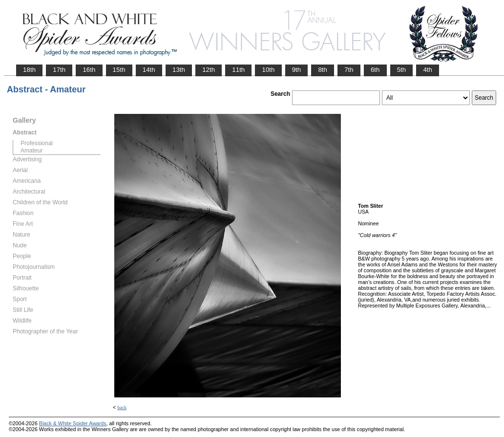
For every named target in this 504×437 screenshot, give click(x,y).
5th (402, 70)
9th (297, 70)
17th (59, 70)
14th (149, 70)
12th (209, 70)
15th (119, 70)
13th (179, 70)
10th (268, 70)
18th (29, 70)
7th (349, 70)
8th (323, 70)
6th (375, 70)
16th (89, 70)
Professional (37, 143)
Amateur (31, 151)
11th (238, 70)
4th (428, 70)
